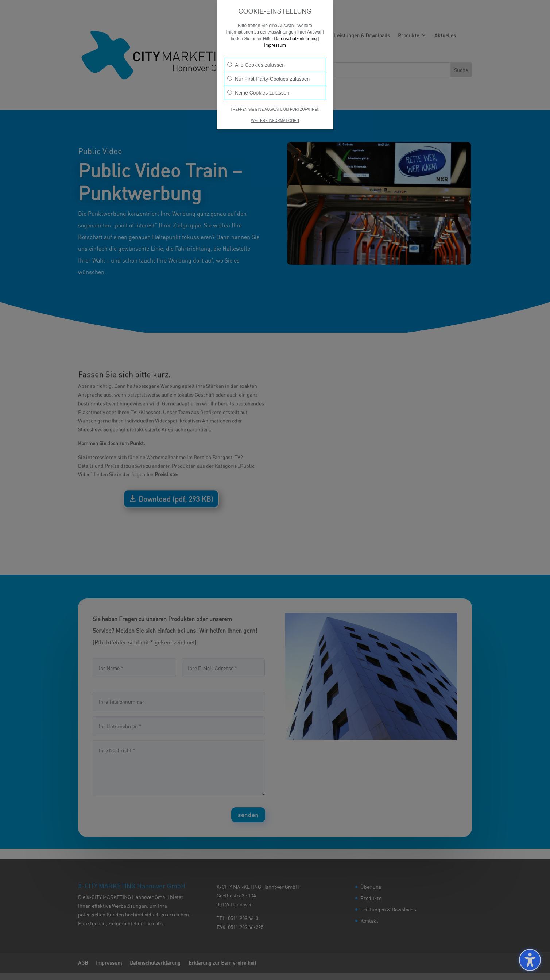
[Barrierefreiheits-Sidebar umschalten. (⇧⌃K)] (530, 960)
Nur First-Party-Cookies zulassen (268, 79)
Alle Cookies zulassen (256, 65)
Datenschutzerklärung (295, 39)
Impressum (275, 45)
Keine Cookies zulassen (258, 93)
